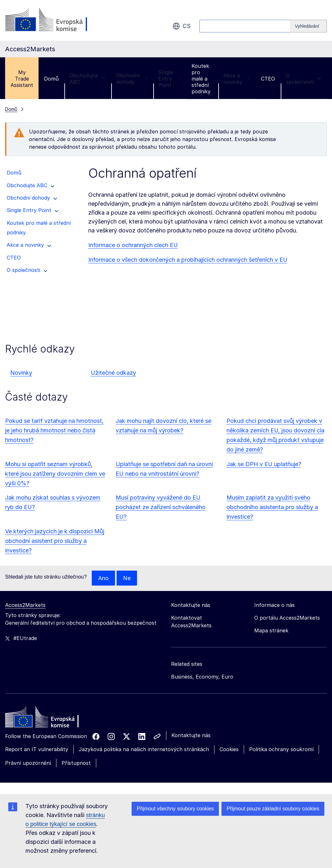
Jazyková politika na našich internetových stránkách (144, 750)
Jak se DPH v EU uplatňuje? (264, 464)
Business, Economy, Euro (202, 677)
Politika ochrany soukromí (281, 750)
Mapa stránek (271, 631)
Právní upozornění (28, 763)
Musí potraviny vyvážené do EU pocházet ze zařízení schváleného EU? (161, 507)
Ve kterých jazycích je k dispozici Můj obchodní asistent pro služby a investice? (55, 541)
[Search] (308, 26)
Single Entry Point (170, 79)
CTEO (268, 79)
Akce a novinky (237, 79)
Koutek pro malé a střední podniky (201, 79)
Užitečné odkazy (113, 373)
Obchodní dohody (132, 79)
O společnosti (304, 79)
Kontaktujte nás (191, 736)
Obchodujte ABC (87, 79)
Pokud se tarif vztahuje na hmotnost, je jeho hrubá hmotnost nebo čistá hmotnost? (54, 430)
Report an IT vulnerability (37, 750)
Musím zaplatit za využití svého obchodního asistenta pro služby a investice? (272, 507)
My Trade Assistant (22, 79)
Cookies (229, 750)
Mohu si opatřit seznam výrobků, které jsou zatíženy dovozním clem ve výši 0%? (55, 474)
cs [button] (181, 26)
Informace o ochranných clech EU (133, 245)
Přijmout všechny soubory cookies (175, 809)
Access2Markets (25, 605)
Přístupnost (76, 763)
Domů (51, 79)
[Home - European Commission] (51, 719)
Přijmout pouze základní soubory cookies (273, 809)
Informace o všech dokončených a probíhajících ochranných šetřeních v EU (188, 260)
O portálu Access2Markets (287, 618)
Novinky (21, 373)
